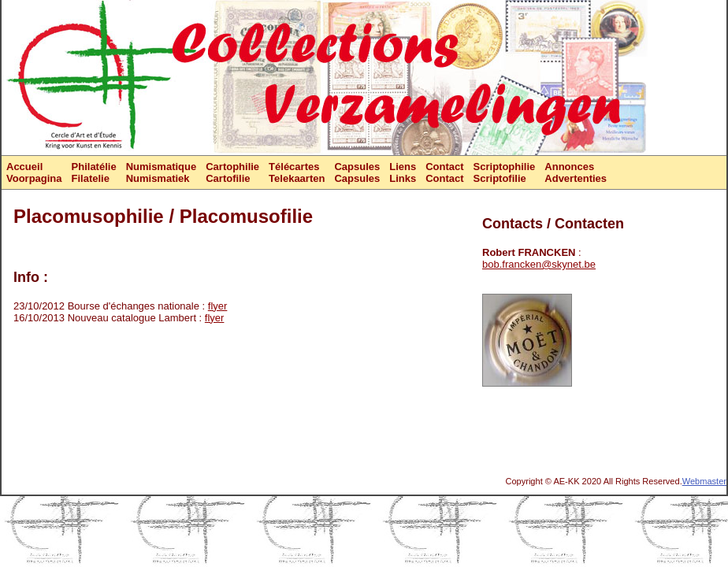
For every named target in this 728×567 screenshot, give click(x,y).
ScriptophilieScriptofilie (505, 172)
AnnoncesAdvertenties (576, 172)
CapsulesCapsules (357, 172)
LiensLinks (403, 172)
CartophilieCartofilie (232, 172)
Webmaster (704, 481)
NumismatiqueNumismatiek (162, 172)
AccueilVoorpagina (34, 172)
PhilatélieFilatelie (94, 172)
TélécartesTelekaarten (297, 172)
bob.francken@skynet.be (539, 264)
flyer (218, 306)
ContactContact (444, 172)
